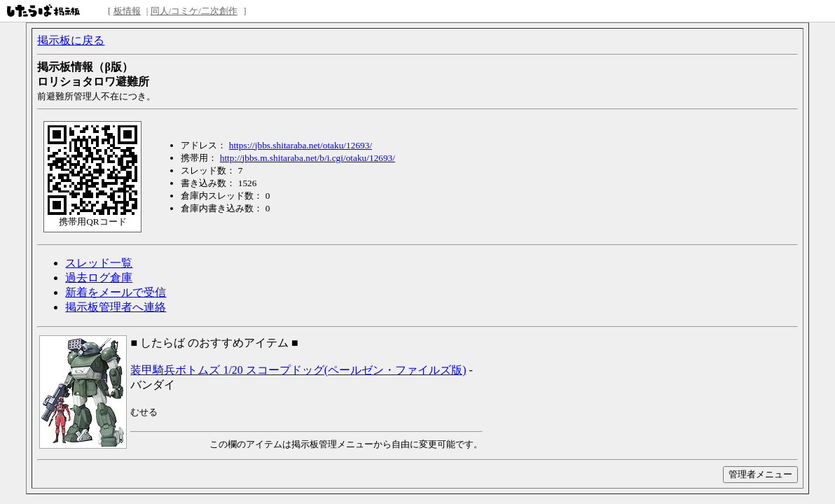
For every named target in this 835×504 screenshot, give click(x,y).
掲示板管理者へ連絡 (116, 307)
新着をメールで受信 (116, 292)
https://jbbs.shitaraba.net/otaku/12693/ (301, 145)
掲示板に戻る (71, 40)
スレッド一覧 (99, 263)
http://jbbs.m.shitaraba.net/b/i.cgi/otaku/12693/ (308, 158)
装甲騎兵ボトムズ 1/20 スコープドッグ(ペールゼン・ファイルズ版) (298, 370)
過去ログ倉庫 (99, 278)
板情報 (127, 11)
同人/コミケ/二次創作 (194, 11)
